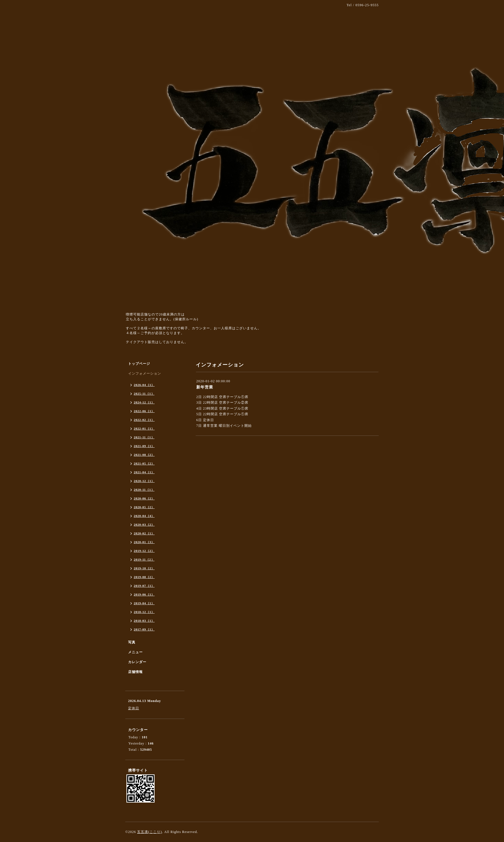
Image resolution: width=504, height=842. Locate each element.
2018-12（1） (144, 612)
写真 (132, 642)
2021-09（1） (144, 446)
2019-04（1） (144, 603)
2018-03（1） (144, 621)
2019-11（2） (144, 559)
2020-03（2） (144, 525)
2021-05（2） (144, 463)
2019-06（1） (144, 594)
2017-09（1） (144, 629)
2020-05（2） (144, 507)
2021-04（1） (144, 472)
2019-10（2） (144, 568)
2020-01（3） (144, 542)
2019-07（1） (144, 586)
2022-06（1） (144, 411)
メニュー (135, 652)
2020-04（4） (144, 516)
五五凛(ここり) (150, 832)
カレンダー (137, 662)
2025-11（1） (144, 394)
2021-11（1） (144, 437)
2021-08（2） (144, 455)
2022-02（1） (144, 420)
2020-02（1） (144, 533)
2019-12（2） (144, 551)
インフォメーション (145, 374)
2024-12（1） (144, 402)
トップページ (139, 364)
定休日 (134, 708)
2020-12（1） (144, 481)
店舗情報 (135, 672)
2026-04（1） (144, 385)
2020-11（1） (144, 490)
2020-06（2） (144, 498)
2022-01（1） (144, 428)
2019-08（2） (144, 577)
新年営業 (205, 387)
